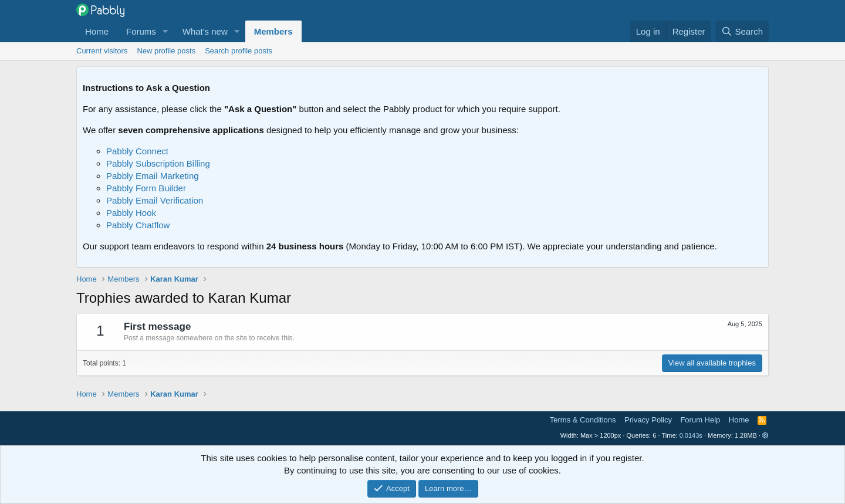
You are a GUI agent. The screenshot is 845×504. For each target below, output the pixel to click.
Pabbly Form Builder (146, 188)
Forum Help (700, 420)
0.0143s (691, 435)
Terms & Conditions (583, 420)
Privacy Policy (648, 420)
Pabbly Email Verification (155, 200)
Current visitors (102, 51)
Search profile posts (239, 51)
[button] (165, 31)
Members (273, 31)
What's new (205, 31)
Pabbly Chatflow (138, 225)
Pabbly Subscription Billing (158, 163)
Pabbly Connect (137, 151)
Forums (141, 31)
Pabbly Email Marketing (153, 176)
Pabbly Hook (131, 213)
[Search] (742, 31)
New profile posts (166, 51)
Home (97, 31)
